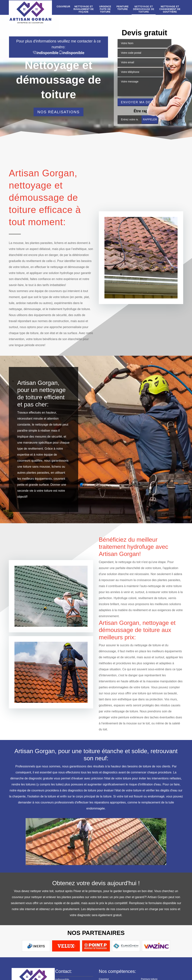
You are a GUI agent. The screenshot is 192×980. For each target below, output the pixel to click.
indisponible (46, 53)
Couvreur (63, 7)
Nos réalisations (58, 112)
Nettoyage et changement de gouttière (170, 9)
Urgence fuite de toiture (105, 9)
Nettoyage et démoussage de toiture (144, 9)
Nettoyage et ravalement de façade (84, 9)
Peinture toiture (123, 8)
